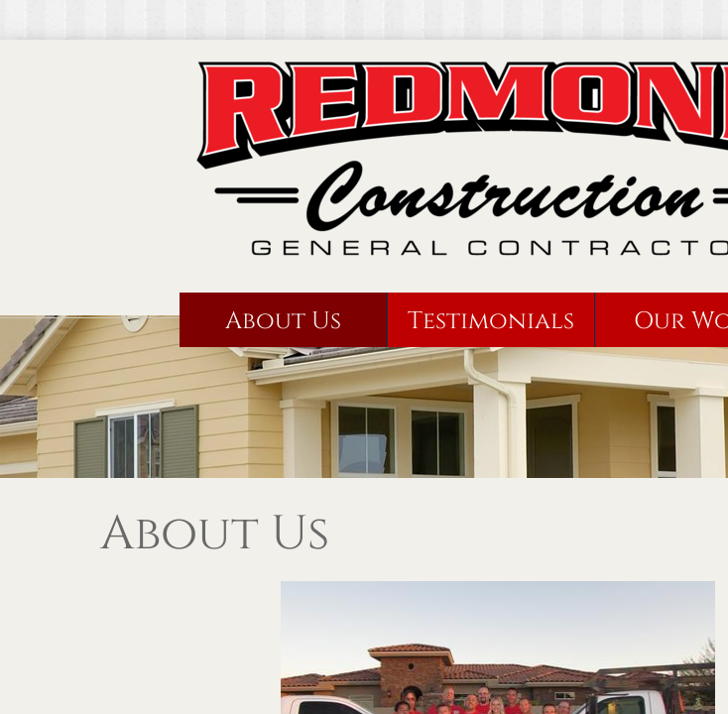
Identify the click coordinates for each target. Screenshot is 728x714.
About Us (283, 321)
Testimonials (491, 321)
